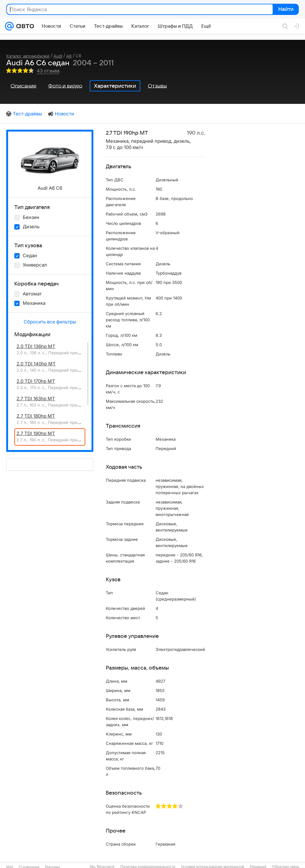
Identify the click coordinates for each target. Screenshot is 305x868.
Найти (285, 10)
